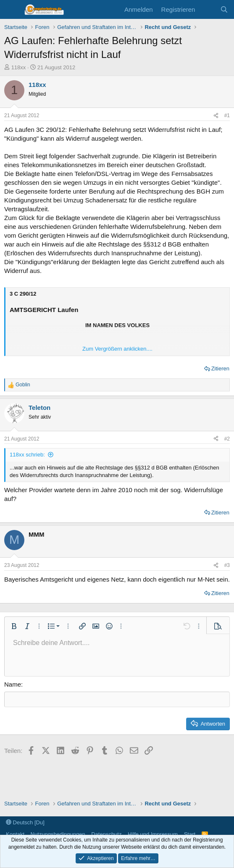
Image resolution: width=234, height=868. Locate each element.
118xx (19, 67)
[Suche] (224, 9)
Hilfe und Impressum (153, 834)
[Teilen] (216, 116)
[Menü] (12, 10)
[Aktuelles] (207, 9)
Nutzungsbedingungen (58, 834)
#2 (227, 439)
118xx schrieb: (27, 455)
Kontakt (15, 834)
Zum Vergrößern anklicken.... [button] (117, 349)
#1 (227, 115)
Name (13, 684)
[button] (14, 626)
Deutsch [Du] (25, 822)
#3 (227, 565)
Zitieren (220, 368)
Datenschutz (106, 834)
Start (190, 834)
